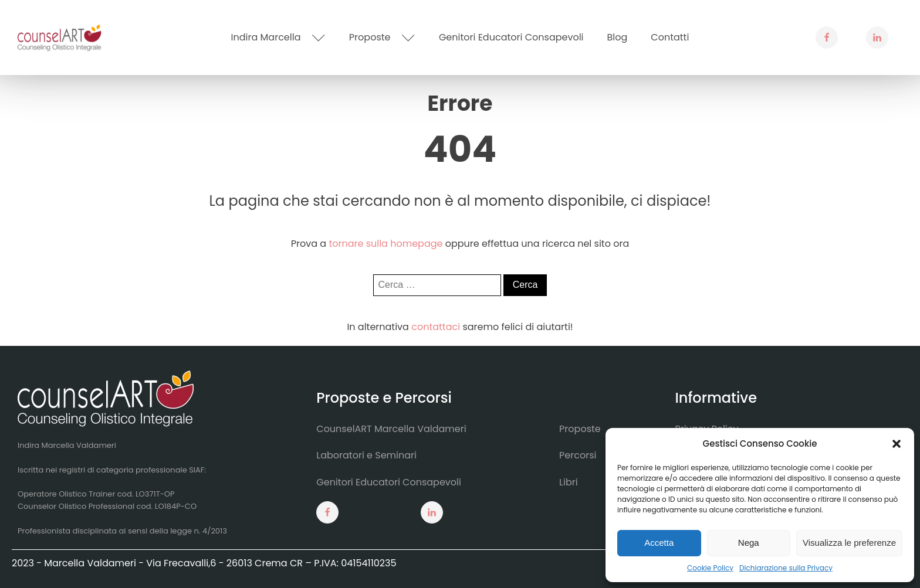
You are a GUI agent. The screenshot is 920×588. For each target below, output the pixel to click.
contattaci (436, 327)
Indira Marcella (278, 37)
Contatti (670, 37)
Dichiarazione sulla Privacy (786, 568)
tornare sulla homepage (385, 244)
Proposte (382, 37)
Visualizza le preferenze (849, 543)
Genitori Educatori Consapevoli (511, 37)
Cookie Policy (710, 568)
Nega (749, 543)
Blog (618, 37)
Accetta (659, 543)
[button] (897, 444)
